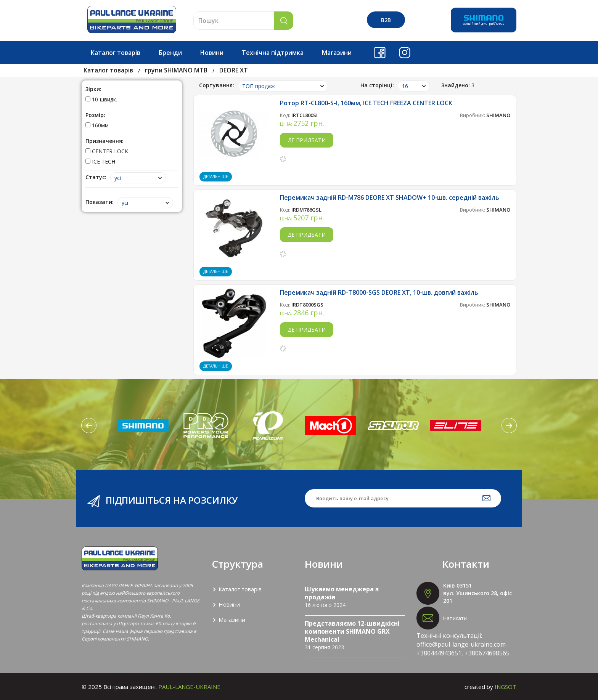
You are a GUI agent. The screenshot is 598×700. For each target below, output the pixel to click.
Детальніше (216, 177)
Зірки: (93, 89)
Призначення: (104, 141)
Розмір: (95, 115)
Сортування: (217, 85)
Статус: (96, 177)
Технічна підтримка (273, 53)
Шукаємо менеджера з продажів (342, 593)
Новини (212, 53)
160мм (97, 125)
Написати (455, 618)
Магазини (337, 53)
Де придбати (307, 140)
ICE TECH (100, 161)
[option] (143, 425)
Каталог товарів (116, 53)
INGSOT (506, 687)
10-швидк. (101, 99)
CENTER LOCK (107, 151)
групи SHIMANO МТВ (176, 70)
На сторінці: (377, 85)
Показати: (100, 202)
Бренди (170, 53)
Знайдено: (458, 85)
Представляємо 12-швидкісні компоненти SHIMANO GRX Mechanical (352, 631)
